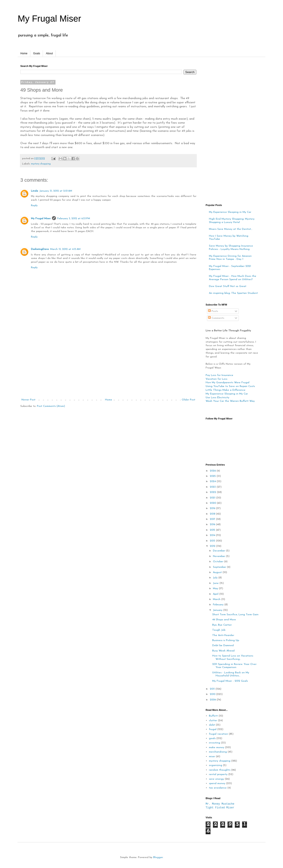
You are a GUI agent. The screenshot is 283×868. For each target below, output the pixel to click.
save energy (216, 779)
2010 (213, 694)
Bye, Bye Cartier (222, 625)
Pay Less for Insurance (219, 375)
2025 (213, 476)
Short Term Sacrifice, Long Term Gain (235, 615)
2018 (213, 514)
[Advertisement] (108, 365)
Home (24, 53)
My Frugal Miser (49, 19)
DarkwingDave (40, 249)
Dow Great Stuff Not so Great (228, 286)
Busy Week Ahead (223, 651)
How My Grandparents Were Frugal (228, 383)
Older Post (188, 400)
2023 (213, 487)
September (220, 567)
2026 (213, 471)
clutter (213, 721)
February (219, 605)
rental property (218, 774)
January (218, 610)
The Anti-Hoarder (223, 635)
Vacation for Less (216, 379)
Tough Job (219, 630)
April (216, 594)
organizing (216, 765)
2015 (213, 530)
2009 (213, 700)
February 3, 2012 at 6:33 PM (74, 219)
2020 (213, 503)
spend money (217, 783)
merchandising (218, 752)
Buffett (213, 716)
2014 (213, 535)
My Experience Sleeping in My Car (230, 212)
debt (212, 725)
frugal (213, 729)
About (49, 53)
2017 (213, 519)
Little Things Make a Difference (226, 390)
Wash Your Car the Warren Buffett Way (230, 401)
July (216, 578)
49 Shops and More (224, 620)
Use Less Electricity (217, 398)
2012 (213, 546)
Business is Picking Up (226, 640)
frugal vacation (218, 734)
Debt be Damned (223, 645)
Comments (216, 318)
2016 (213, 525)
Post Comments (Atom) (51, 406)
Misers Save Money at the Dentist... (231, 229)
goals (212, 738)
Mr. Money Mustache (220, 804)
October (219, 562)
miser (212, 757)
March (217, 599)
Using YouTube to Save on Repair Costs (230, 386)
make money (217, 747)
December (220, 551)
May (216, 589)
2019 (213, 508)
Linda (34, 191)
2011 (213, 689)
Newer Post (28, 400)
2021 (213, 498)
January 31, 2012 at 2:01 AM (56, 191)
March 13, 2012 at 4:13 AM (65, 249)
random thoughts (220, 770)
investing (215, 743)
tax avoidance (218, 788)
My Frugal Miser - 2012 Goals (230, 681)
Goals (37, 53)
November (220, 556)
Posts (213, 311)
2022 (213, 492)
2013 (213, 541)
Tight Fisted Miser (220, 808)
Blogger (158, 857)
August (218, 572)
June (216, 583)
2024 (213, 481)
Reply (34, 206)
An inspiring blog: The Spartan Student (233, 293)
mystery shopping (41, 164)
